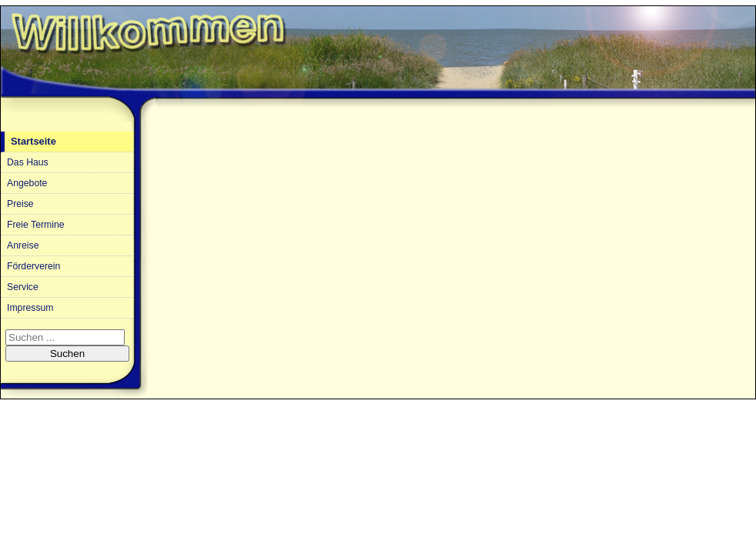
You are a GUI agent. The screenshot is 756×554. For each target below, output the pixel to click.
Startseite (33, 141)
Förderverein (33, 266)
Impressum (30, 308)
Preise (20, 204)
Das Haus (28, 162)
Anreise (23, 245)
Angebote (27, 183)
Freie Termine (36, 225)
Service (23, 287)
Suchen (67, 354)
